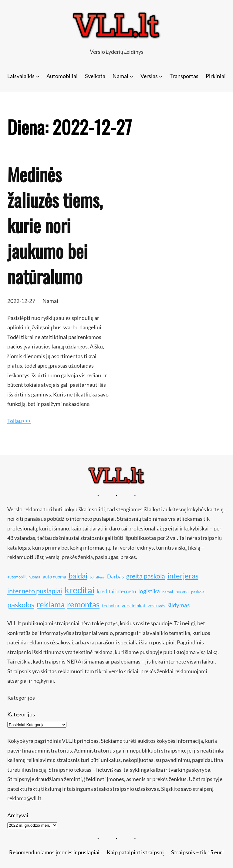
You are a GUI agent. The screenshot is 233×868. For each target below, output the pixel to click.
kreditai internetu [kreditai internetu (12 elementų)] (116, 591)
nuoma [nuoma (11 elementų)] (182, 592)
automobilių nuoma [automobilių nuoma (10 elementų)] (24, 577)
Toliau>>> (19, 421)
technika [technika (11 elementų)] (111, 606)
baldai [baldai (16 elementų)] (78, 576)
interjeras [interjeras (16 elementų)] (183, 576)
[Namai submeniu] (132, 76)
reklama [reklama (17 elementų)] (51, 604)
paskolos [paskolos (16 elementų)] (21, 604)
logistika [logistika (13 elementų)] (149, 591)
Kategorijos (21, 714)
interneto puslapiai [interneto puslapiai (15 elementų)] (35, 591)
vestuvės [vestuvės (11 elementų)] (156, 606)
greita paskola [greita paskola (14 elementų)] (146, 576)
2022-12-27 (21, 301)
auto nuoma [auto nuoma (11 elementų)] (54, 577)
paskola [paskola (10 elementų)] (198, 592)
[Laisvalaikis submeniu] (38, 76)
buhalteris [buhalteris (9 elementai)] (97, 577)
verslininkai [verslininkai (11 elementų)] (133, 606)
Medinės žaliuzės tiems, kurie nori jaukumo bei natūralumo (55, 225)
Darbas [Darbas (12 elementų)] (115, 576)
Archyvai (18, 815)
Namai (50, 301)
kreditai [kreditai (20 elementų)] (79, 590)
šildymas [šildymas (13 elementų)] (179, 605)
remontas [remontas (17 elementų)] (83, 604)
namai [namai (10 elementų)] (168, 592)
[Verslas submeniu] (161, 76)
